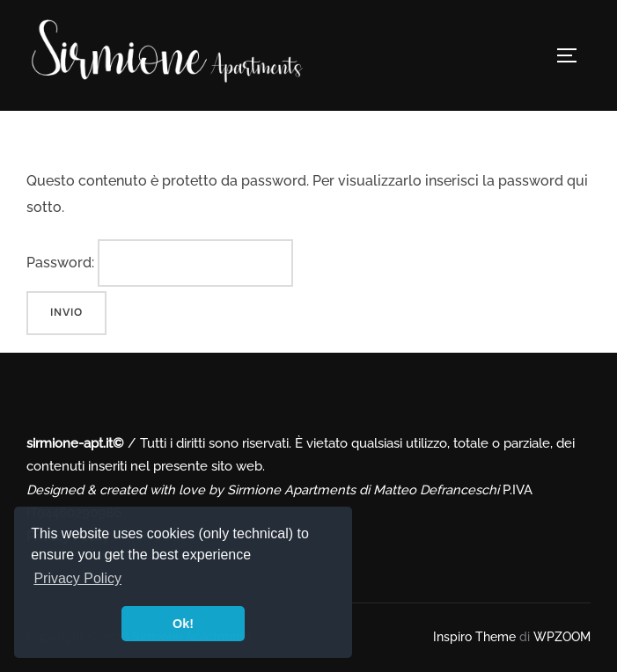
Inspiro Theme (474, 637)
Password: (160, 263)
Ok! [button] (183, 624)
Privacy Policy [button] (77, 578)
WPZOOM (562, 637)
